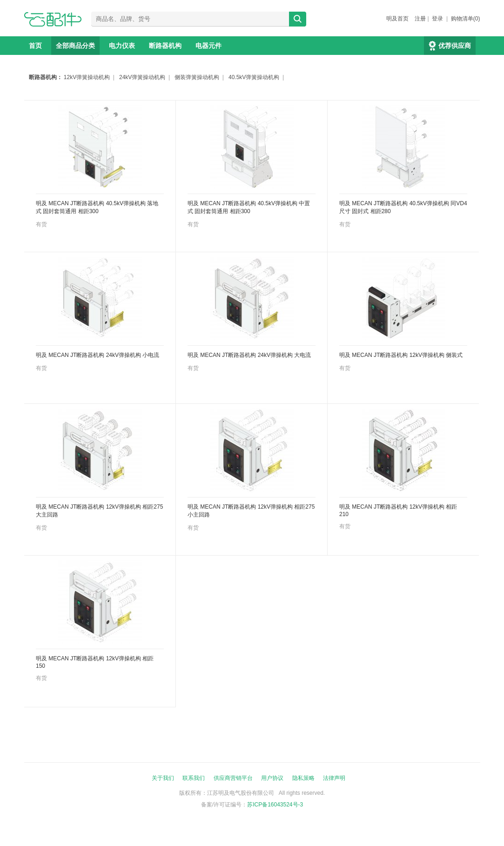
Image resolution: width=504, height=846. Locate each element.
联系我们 (194, 778)
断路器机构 (165, 46)
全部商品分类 (75, 46)
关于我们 (163, 778)
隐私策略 (303, 778)
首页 (35, 46)
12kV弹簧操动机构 (87, 77)
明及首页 (397, 19)
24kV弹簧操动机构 (142, 77)
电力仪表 (122, 46)
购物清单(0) (466, 19)
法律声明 (334, 778)
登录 (437, 19)
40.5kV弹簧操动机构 (254, 77)
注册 (420, 19)
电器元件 (208, 46)
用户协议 (272, 778)
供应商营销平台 (233, 778)
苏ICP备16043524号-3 (275, 805)
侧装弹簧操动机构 (197, 77)
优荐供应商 (455, 46)
